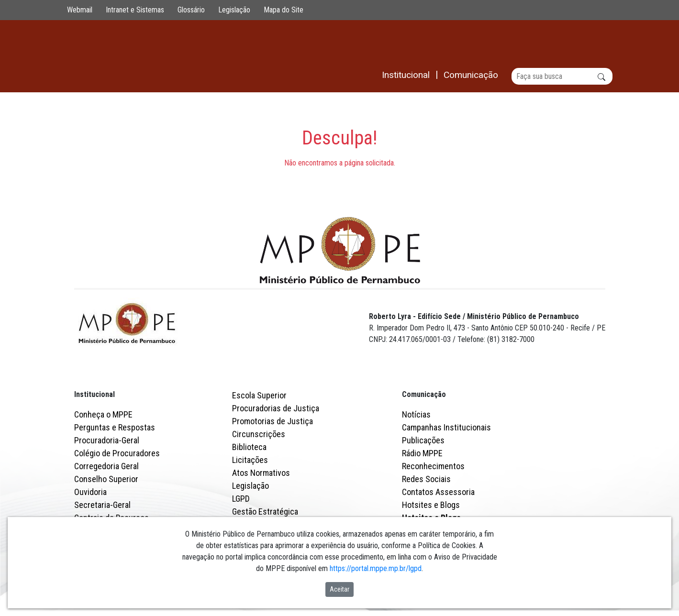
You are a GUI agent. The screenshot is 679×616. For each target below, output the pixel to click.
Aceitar (339, 589)
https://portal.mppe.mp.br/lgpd (376, 568)
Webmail (80, 10)
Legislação (234, 10)
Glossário (191, 10)
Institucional (95, 395)
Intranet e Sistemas (135, 10)
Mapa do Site (284, 10)
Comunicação (424, 395)
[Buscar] (562, 76)
